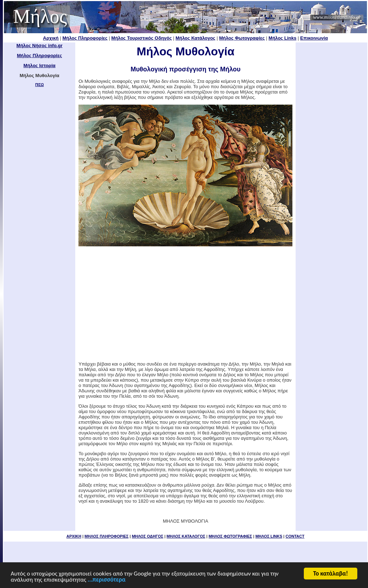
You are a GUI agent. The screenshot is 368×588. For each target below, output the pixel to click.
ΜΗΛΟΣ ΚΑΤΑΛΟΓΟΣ (186, 536)
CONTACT (295, 536)
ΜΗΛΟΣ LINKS (269, 536)
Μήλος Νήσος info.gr (39, 46)
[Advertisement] (332, 150)
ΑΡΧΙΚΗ (74, 536)
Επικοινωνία (314, 38)
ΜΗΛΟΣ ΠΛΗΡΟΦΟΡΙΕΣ (106, 536)
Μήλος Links (282, 38)
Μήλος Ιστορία (40, 66)
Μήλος (40, 16)
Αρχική (51, 38)
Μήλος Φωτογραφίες (242, 38)
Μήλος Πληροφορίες (85, 38)
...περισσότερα (107, 580)
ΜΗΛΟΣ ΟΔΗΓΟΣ (148, 536)
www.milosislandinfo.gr (337, 17)
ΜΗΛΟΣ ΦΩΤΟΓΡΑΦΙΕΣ (230, 536)
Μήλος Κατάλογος (195, 38)
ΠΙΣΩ (40, 85)
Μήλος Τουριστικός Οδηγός (142, 38)
